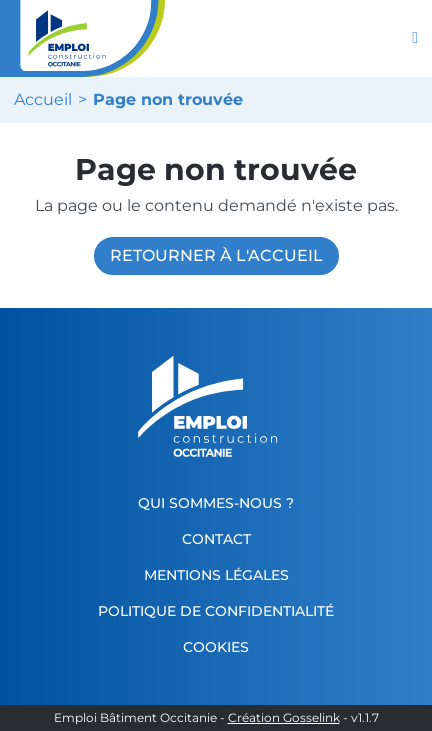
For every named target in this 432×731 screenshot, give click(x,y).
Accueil (43, 100)
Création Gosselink (284, 718)
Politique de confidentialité (216, 611)
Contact (216, 539)
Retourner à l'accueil (216, 255)
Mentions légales (216, 575)
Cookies (216, 647)
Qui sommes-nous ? (216, 503)
